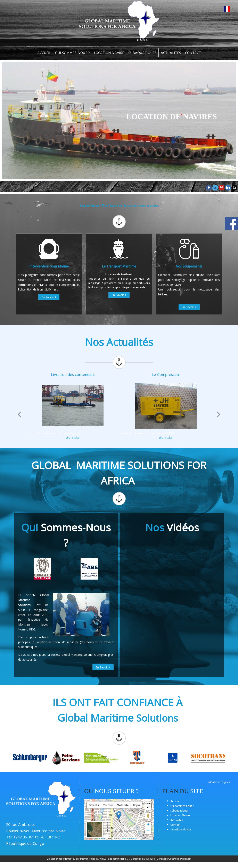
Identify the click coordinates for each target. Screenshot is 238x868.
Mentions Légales (219, 782)
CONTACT (193, 53)
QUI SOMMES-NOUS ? (72, 53)
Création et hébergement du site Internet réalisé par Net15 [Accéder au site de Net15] (76, 859)
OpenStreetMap (129, 838)
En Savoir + (49, 297)
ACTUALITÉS (171, 53)
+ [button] (148, 825)
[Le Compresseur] (166, 406)
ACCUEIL (44, 53)
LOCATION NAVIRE (109, 53)
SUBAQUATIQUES (142, 53)
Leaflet (103, 838)
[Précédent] (19, 414)
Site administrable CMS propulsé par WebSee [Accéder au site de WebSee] (131, 859)
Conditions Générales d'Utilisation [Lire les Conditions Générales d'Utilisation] (174, 859)
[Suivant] (219, 414)
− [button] (148, 831)
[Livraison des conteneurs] (73, 406)
